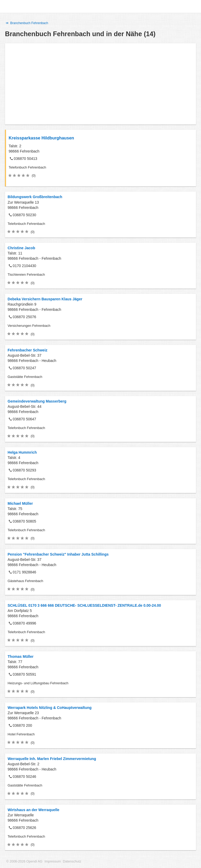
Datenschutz (72, 861)
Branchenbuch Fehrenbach (27, 23)
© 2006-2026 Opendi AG (24, 861)
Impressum (53, 861)
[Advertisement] (100, 84)
